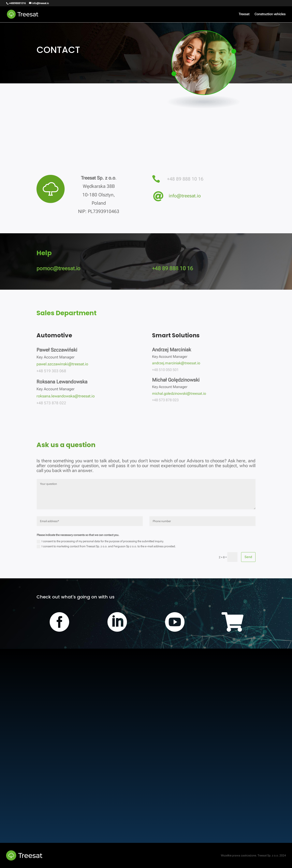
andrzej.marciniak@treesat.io (176, 363)
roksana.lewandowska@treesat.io (66, 396)
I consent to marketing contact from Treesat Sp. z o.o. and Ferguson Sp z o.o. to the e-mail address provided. (106, 546)
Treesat (244, 14)
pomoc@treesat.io (58, 268)
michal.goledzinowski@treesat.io (179, 393)
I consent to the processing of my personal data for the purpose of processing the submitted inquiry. (100, 541)
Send (248, 557)
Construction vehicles (270, 14)
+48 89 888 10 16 (185, 179)
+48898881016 (17, 3)
